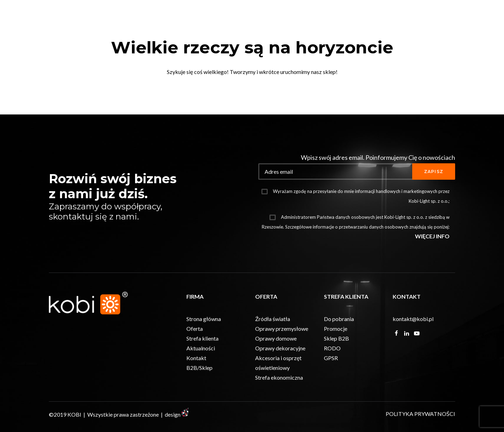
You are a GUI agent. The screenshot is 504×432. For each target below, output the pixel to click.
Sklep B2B (336, 368)
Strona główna (204, 348)
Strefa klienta (202, 368)
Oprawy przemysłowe (282, 358)
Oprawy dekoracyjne (280, 378)
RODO (332, 378)
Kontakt (196, 388)
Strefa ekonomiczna (279, 407)
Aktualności (201, 378)
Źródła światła (273, 348)
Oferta (195, 358)
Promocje (336, 358)
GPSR (331, 388)
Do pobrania (339, 348)
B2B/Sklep (199, 397)
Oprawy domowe (276, 368)
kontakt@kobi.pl (413, 348)
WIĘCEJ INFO (432, 266)
